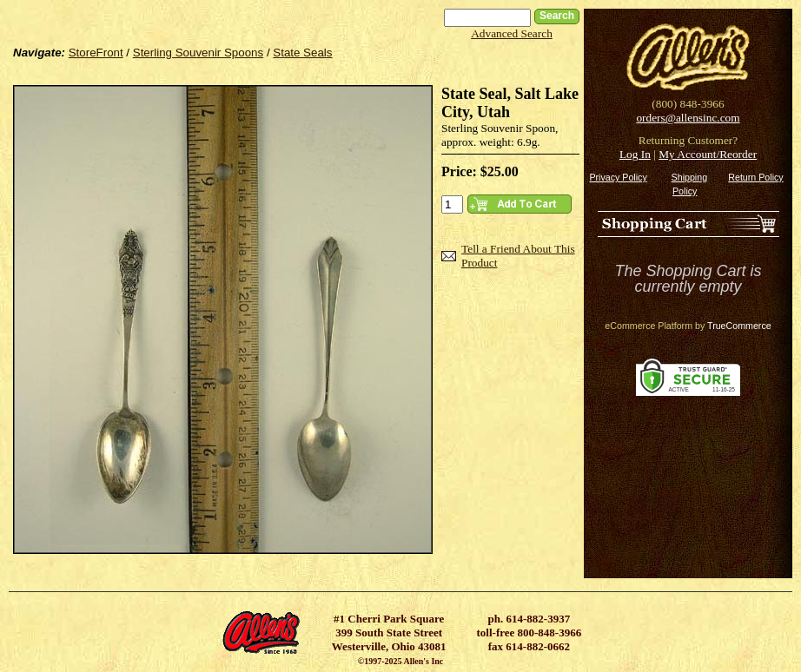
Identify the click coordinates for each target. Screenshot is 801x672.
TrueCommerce (739, 326)
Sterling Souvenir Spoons (198, 53)
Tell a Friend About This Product (518, 256)
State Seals (302, 53)
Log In (635, 154)
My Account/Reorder (708, 154)
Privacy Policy (618, 177)
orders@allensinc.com (688, 118)
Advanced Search (512, 33)
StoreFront (96, 53)
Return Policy (755, 177)
